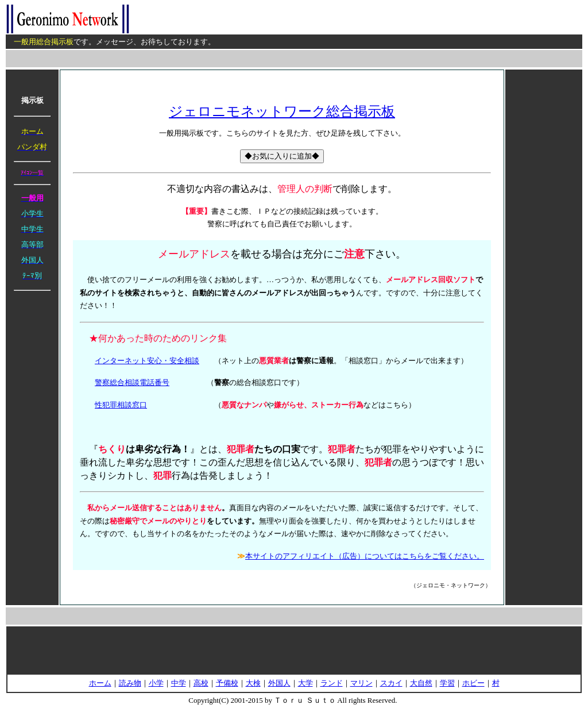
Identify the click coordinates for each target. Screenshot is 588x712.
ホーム (100, 683)
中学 (179, 683)
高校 (201, 683)
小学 (156, 683)
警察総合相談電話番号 (132, 382)
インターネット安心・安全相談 (147, 361)
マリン (361, 683)
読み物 (130, 683)
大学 (305, 683)
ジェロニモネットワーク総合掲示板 (282, 111)
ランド (332, 683)
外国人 (279, 683)
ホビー (473, 683)
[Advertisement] (544, 244)
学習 (447, 683)
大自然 (421, 683)
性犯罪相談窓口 (121, 405)
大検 (253, 683)
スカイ (391, 683)
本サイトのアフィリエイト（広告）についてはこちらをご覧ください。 (365, 556)
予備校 (227, 683)
